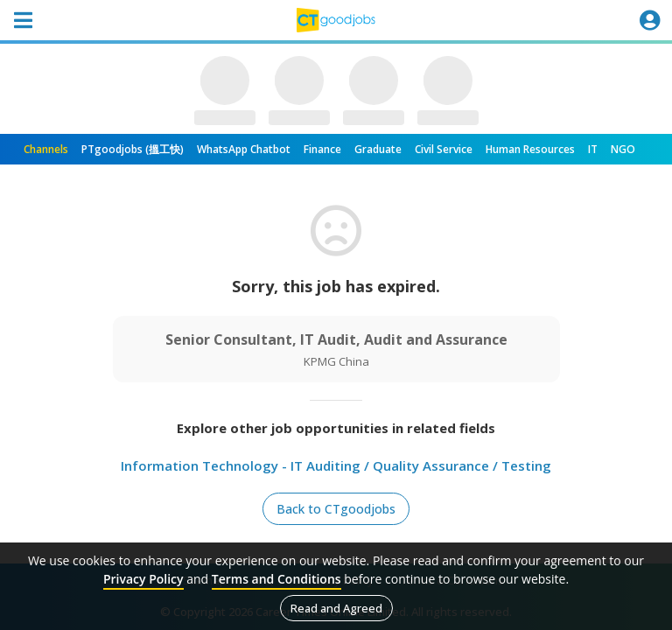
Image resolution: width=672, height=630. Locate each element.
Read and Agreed (336, 608)
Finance (322, 149)
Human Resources (530, 149)
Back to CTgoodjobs (336, 509)
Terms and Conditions (276, 579)
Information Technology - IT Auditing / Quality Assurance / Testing (336, 465)
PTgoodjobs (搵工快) (133, 149)
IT (593, 149)
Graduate (378, 149)
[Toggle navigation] (23, 20)
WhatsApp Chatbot (244, 149)
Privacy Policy (143, 579)
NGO (623, 149)
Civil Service (444, 149)
